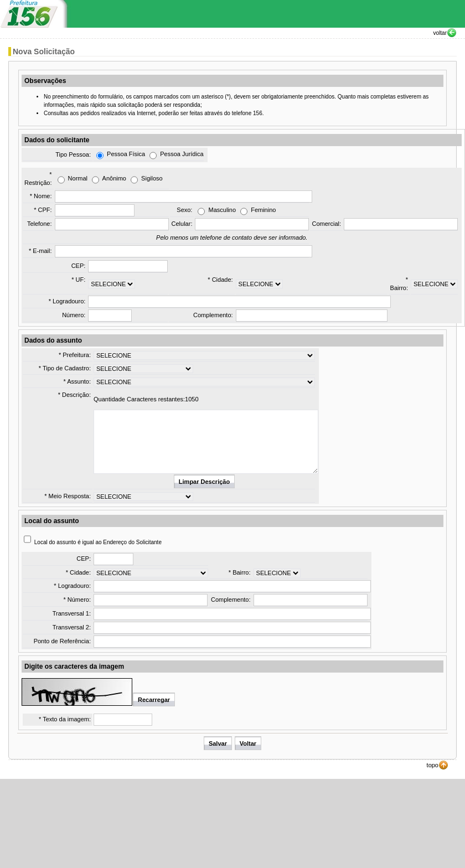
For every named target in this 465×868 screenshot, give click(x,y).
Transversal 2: (72, 627)
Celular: (182, 224)
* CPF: (43, 210)
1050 (192, 399)
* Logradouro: (67, 301)
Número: (74, 315)
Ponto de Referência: (62, 641)
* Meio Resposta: (68, 496)
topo (433, 765)
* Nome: (41, 196)
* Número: (77, 600)
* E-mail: (40, 251)
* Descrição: (74, 395)
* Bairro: (240, 572)
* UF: (78, 280)
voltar (440, 33)
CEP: (79, 266)
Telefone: (40, 224)
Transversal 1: (72, 613)
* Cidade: (220, 280)
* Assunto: (77, 381)
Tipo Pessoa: (73, 154)
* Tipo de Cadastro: (65, 368)
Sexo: (184, 210)
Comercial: (326, 224)
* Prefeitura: (75, 355)
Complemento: (213, 315)
